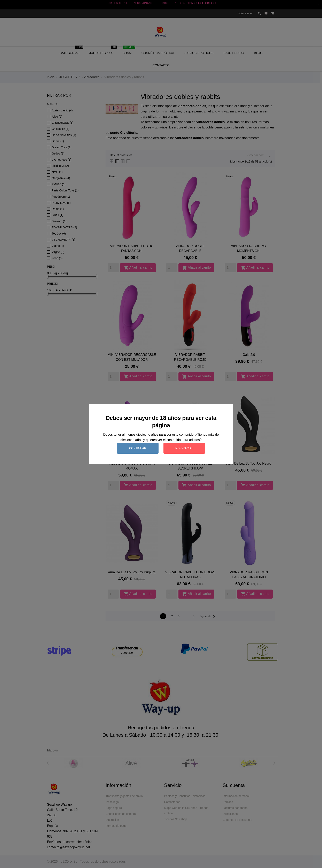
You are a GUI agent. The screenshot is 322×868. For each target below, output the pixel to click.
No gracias (184, 448)
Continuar (138, 448)
